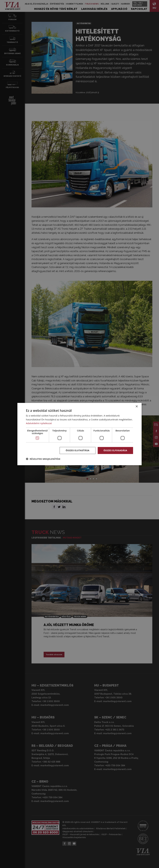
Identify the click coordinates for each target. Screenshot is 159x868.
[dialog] (79, 434)
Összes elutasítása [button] (78, 450)
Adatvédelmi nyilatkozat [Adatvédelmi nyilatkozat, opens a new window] (39, 423)
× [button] (137, 406)
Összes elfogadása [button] (115, 450)
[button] (43, 459)
